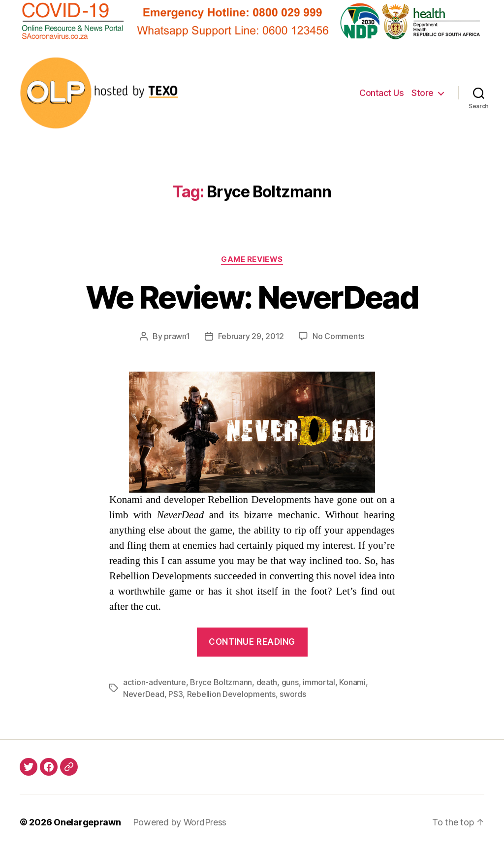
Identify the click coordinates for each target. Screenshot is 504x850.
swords (293, 694)
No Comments (338, 336)
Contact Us (381, 93)
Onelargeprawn (87, 822)
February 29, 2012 (251, 336)
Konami (352, 682)
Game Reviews (252, 259)
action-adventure (155, 682)
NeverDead (144, 694)
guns (290, 682)
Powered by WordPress (180, 822)
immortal (319, 682)
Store (423, 93)
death (267, 682)
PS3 (175, 694)
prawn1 (177, 336)
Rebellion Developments (231, 694)
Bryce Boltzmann (221, 682)
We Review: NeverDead (252, 297)
